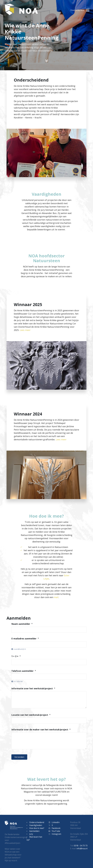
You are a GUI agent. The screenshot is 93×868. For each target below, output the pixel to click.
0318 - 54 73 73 (81, 846)
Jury (31, 834)
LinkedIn (54, 822)
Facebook (54, 828)
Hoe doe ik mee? (37, 828)
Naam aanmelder (21, 624)
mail (56, 597)
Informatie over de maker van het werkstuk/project (40, 730)
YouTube (54, 831)
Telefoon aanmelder (22, 671)
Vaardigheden (36, 825)
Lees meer (25, 330)
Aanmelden (34, 831)
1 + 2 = (15, 656)
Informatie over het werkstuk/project (32, 688)
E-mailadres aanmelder (24, 639)
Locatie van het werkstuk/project (30, 715)
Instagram (55, 834)
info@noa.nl (82, 848)
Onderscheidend (37, 822)
